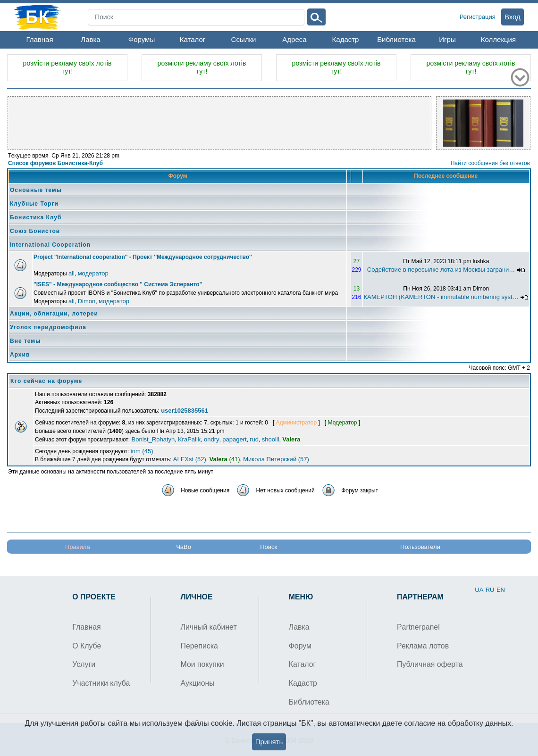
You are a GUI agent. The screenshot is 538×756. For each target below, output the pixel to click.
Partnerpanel (418, 627)
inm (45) (142, 451)
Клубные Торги (34, 204)
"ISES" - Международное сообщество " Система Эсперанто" (118, 284)
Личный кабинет (209, 627)
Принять (269, 742)
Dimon (87, 301)
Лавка (90, 39)
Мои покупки (202, 664)
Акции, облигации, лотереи (54, 314)
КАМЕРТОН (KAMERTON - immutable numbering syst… (441, 297)
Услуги (84, 664)
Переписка (199, 646)
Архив (20, 355)
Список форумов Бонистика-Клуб (55, 163)
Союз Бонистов (35, 231)
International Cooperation (50, 245)
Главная (39, 39)
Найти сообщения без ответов (490, 163)
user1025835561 (185, 411)
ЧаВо (184, 547)
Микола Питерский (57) (276, 459)
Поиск (269, 547)
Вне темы (25, 341)
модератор (93, 273)
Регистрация (478, 17)
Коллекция (498, 39)
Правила (78, 547)
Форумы (142, 39)
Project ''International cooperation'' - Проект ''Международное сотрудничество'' (143, 257)
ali (71, 273)
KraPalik (189, 439)
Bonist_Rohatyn (153, 439)
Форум (300, 646)
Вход (513, 17)
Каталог (193, 39)
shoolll (271, 439)
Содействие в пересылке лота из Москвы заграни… (441, 270)
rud (254, 439)
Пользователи (420, 547)
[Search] (196, 17)
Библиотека (396, 39)
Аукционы (198, 683)
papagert (234, 439)
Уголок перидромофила (48, 327)
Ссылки (244, 39)
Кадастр (346, 39)
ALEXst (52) (190, 459)
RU (490, 590)
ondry (212, 439)
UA (479, 590)
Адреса (294, 39)
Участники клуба (101, 683)
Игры (447, 39)
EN (501, 590)
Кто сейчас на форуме (46, 381)
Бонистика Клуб (36, 217)
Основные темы (36, 190)
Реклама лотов (423, 646)
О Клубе (87, 646)
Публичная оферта (430, 664)
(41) (225, 459)
